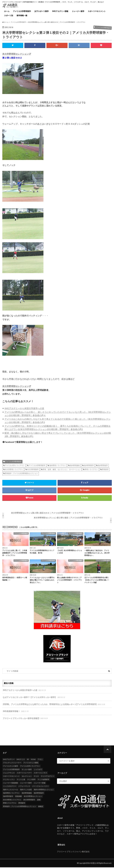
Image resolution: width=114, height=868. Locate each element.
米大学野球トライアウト (14, 470)
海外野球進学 (103, 466)
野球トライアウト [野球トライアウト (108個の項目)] (10, 804)
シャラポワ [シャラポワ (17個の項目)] (38, 770)
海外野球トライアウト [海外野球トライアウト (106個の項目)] (11, 794)
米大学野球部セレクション (15, 54)
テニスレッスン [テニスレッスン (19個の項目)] (9, 780)
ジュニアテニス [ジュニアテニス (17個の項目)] (9, 773)
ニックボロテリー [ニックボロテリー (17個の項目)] (10, 787)
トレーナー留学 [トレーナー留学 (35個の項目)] (26, 784)
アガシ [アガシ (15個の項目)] (40, 760)
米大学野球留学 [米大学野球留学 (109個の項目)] (29, 800)
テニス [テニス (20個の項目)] (36, 777)
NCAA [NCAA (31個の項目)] (33, 760)
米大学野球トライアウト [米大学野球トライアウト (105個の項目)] (12, 800)
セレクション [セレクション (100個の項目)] (27, 777)
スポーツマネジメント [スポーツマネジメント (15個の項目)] (11, 777)
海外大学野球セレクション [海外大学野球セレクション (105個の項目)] (44, 790)
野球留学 (105, 470)
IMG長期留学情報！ (16, 712)
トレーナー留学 (78, 11)
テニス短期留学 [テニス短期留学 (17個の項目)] (43, 780)
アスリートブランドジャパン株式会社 (73, 852)
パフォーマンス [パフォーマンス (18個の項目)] (24, 787)
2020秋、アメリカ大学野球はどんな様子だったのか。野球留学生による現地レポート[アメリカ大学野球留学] (54, 705)
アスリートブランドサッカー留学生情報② (26, 719)
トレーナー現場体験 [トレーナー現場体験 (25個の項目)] (11, 784)
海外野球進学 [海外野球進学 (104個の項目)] (8, 797)
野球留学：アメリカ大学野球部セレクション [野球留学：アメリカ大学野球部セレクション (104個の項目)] (20, 807)
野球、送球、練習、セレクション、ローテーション (62, 470)
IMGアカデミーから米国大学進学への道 (24, 409)
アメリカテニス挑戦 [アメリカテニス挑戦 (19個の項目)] (31, 763)
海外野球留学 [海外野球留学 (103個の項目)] (39, 794)
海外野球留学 (89, 466)
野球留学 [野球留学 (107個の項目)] (22, 804)
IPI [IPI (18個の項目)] (28, 760)
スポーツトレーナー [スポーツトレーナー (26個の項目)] (24, 773)
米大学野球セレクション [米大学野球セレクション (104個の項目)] (33, 797)
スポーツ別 (9, 15)
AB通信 (93, 864)
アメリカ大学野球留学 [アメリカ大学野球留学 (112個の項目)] (11, 770)
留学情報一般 (22, 15)
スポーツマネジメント (97, 11)
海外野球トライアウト (58, 466)
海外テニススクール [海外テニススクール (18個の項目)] (11, 790)
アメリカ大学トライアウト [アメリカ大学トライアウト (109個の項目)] (30, 767)
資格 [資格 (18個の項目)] (39, 800)
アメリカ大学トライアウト (15, 466)
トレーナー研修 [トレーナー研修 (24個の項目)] (40, 784)
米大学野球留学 (33, 470)
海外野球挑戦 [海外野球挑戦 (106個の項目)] (27, 794)
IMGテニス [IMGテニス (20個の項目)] (21, 760)
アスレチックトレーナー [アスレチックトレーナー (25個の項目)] (12, 763)
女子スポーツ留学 (42, 11)
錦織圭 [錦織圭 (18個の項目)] (41, 807)
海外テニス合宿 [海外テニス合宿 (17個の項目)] (26, 790)
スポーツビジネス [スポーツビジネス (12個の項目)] (40, 773)
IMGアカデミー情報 (60, 11)
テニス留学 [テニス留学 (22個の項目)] (31, 780)
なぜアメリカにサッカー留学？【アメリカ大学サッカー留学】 (34, 698)
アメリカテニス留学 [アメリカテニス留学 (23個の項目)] (11, 767)
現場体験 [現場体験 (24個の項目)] (18, 797)
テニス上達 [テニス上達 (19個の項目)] (21, 780)
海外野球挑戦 (75, 466)
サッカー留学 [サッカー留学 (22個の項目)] (27, 770)
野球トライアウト (91, 470)
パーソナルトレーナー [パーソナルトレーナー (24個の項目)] (40, 787)
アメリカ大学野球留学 (22, 11)
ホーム (7, 11)
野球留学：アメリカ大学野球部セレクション (21, 474)
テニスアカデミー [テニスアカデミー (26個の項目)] (48, 777)
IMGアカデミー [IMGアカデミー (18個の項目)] (9, 760)
